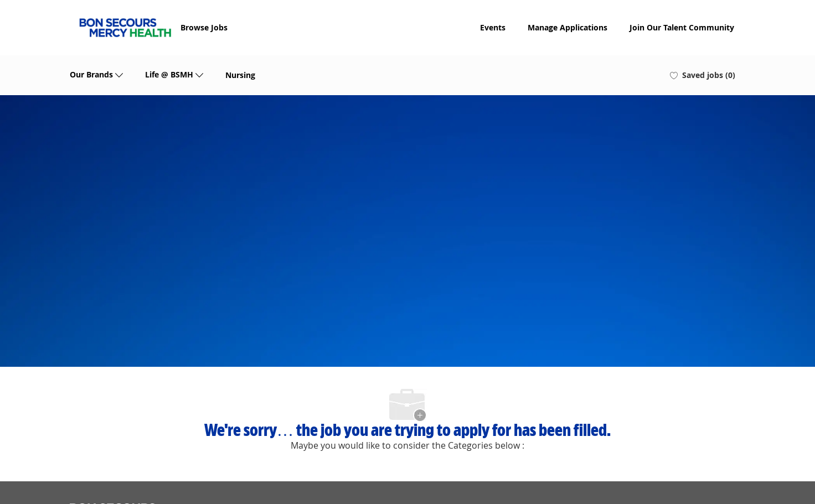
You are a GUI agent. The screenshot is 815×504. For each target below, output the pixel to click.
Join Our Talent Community (682, 28)
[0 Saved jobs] (703, 75)
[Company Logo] (125, 28)
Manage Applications (568, 28)
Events (493, 28)
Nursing (240, 75)
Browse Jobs (204, 28)
